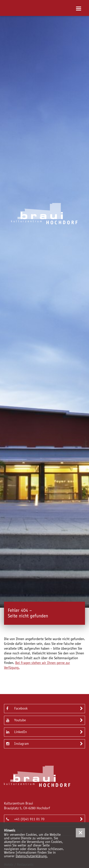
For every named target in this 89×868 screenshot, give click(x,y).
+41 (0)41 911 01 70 (25, 819)
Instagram (17, 744)
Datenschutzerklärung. (32, 856)
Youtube (16, 720)
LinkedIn (16, 732)
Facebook (17, 708)
